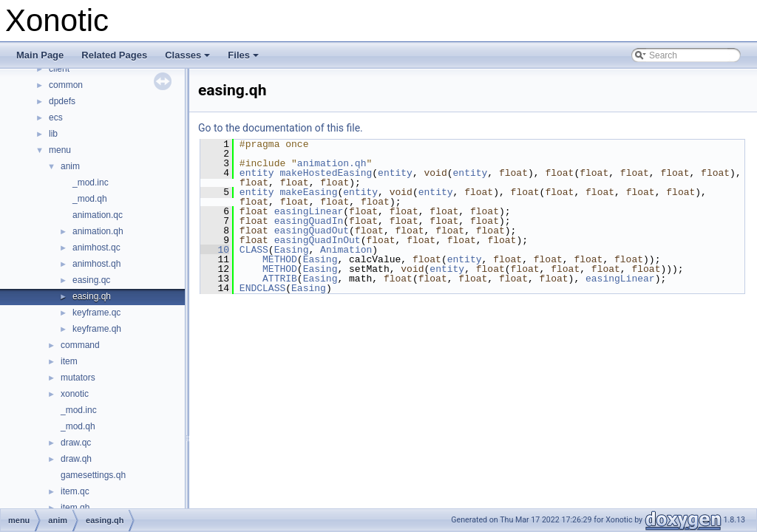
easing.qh (92, 296)
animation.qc (98, 215)
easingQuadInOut (318, 240)
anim (70, 166)
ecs (56, 117)
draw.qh (76, 459)
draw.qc (76, 443)
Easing (292, 250)
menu (60, 150)
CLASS (254, 250)
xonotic (75, 394)
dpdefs (62, 101)
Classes (189, 59)
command (80, 345)
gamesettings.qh (93, 475)
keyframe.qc (96, 313)
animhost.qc (96, 248)
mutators (78, 378)
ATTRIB (280, 279)
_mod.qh (90, 199)
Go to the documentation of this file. (281, 128)
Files (244, 59)
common (66, 85)
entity (257, 173)
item (69, 361)
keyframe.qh (97, 329)
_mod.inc (91, 183)
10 (215, 250)
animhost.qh (96, 264)
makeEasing (308, 192)
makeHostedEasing (326, 173)
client (59, 69)
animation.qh (98, 231)
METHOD (280, 259)
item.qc (75, 491)
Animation (346, 250)
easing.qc (91, 280)
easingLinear (309, 211)
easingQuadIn (309, 221)
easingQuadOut (312, 231)
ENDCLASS (262, 288)
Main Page (40, 55)
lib (53, 134)
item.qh (75, 508)
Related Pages (114, 55)
